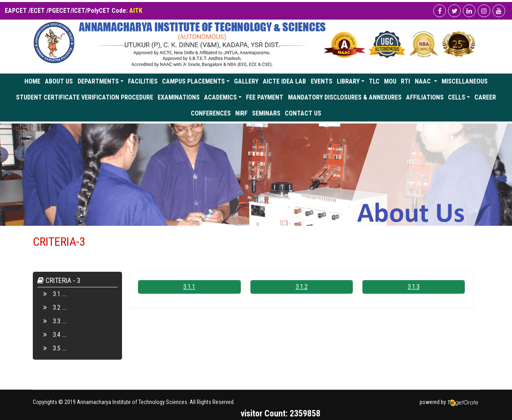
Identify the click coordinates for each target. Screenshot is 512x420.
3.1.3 (414, 287)
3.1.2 (302, 287)
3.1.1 (189, 287)
